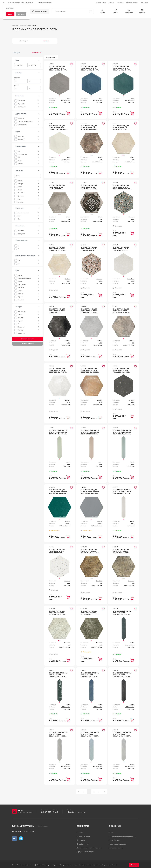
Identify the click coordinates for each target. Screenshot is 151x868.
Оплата (80, 831)
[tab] (39, 59)
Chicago (132, 340)
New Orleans (22, 192)
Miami (20, 189)
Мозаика (21, 323)
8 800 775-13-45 (50, 811)
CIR (19, 150)
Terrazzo (20, 201)
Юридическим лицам (85, 851)
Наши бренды (114, 839)
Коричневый (22, 283)
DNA (19, 156)
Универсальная (23, 212)
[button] (103, 10)
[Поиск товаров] (70, 10)
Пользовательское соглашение (89, 847)
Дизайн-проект (83, 843)
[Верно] (10, 14)
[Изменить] (21, 14)
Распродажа (22, 106)
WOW (19, 159)
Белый (20, 280)
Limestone (131, 278)
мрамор (20, 329)
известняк (21, 326)
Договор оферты (116, 847)
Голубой (20, 293)
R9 (18, 262)
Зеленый (21, 286)
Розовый (21, 299)
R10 (19, 259)
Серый (20, 274)
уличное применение (25, 120)
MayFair (68, 520)
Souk (19, 198)
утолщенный (22, 124)
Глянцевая (21, 233)
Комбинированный (24, 277)
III (18, 247)
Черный (20, 296)
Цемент (20, 317)
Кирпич (20, 320)
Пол (19, 218)
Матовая (21, 230)
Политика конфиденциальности (122, 835)
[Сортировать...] (51, 56)
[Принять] (134, 865)
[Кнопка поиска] (91, 10)
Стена (20, 215)
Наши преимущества (117, 843)
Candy (20, 186)
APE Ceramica (22, 153)
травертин (21, 332)
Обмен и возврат (84, 835)
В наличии (21, 99)
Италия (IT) (21, 138)
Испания (21, 135)
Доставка (81, 839)
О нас (111, 831)
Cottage (20, 182)
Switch (20, 179)
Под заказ (21, 103)
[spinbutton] (21, 64)
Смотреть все (43, 825)
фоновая (21, 117)
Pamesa (20, 162)
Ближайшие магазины (23, 825)
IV (18, 244)
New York (21, 195)
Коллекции (24, 40)
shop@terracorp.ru (76, 811)
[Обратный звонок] (30, 2)
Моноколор (22, 310)
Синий (20, 289)
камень (20, 314)
